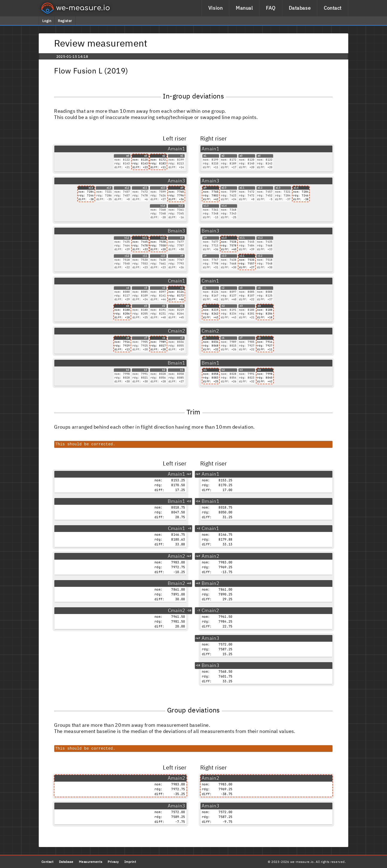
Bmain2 (177, 583)
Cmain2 (177, 331)
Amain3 (177, 181)
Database (300, 8)
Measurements (91, 862)
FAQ (271, 8)
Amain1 (177, 149)
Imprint (130, 862)
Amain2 (177, 556)
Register (65, 21)
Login (47, 21)
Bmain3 (177, 231)
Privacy (113, 862)
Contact (333, 8)
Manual (244, 8)
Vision (215, 8)
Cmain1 (177, 281)
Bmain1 (177, 363)
